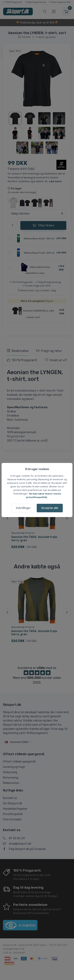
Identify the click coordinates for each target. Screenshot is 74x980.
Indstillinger (23, 508)
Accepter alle (50, 508)
